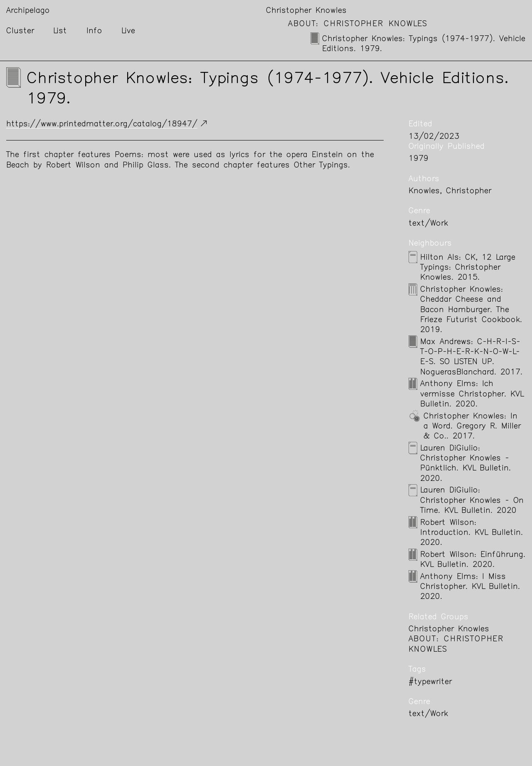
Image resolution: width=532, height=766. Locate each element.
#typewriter (430, 682)
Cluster (20, 31)
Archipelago (28, 11)
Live (128, 31)
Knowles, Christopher (450, 191)
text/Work (428, 224)
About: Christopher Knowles (358, 24)
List (60, 31)
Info (94, 31)
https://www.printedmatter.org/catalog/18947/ (102, 124)
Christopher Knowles (306, 11)
